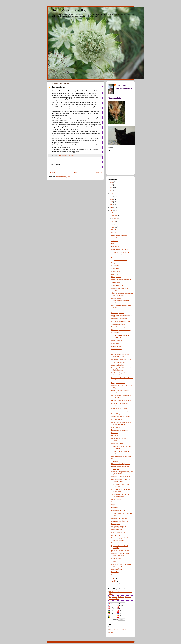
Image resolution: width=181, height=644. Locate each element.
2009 (112, 199)
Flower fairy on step (118, 313)
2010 (112, 196)
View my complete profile (124, 89)
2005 (112, 210)
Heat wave (114, 274)
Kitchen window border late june (121, 255)
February (115, 584)
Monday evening (116, 277)
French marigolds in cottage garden (122, 543)
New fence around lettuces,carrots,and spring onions (120, 300)
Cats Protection (114, 627)
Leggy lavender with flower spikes (122, 316)
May (113, 578)
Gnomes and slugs (117, 349)
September (115, 218)
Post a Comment (56, 165)
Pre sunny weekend (117, 310)
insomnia (114, 230)
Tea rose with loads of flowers (120, 252)
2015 (112, 182)
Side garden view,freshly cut (120, 521)
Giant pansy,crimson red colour (121, 330)
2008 (112, 202)
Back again (115, 232)
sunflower (114, 241)
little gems (115, 263)
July (113, 224)
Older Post (99, 172)
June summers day (117, 282)
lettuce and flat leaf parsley (120, 235)
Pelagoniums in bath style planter (121, 321)
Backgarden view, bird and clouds (122, 359)
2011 (112, 193)
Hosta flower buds (117, 340)
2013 (112, 188)
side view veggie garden (119, 510)
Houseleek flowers (117, 569)
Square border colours (118, 365)
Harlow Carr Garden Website (118, 630)
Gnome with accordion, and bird (121, 400)
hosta (113, 244)
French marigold (116, 427)
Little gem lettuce (117, 419)
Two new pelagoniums (118, 324)
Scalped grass (116, 524)
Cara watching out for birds (120, 414)
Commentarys (115, 535)
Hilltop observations (117, 530)
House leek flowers (117, 499)
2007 (112, 205)
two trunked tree (116, 238)
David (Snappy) (122, 85)
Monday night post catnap (119, 532)
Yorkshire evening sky (118, 362)
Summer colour (116, 271)
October (114, 216)
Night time (114, 505)
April (113, 581)
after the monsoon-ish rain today (121, 417)
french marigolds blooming (120, 249)
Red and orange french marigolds (121, 280)
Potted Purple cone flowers (120, 408)
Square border (116, 268)
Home (76, 172)
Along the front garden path (120, 518)
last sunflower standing (118, 327)
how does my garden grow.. (120, 430)
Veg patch (114, 561)
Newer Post (52, 172)
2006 (112, 208)
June (113, 227)
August (114, 221)
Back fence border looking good (121, 456)
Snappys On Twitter (115, 98)
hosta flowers (115, 246)
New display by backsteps (119, 318)
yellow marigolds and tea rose (120, 551)
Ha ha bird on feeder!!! (118, 443)
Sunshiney (114, 508)
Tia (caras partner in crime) (120, 411)
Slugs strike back (116, 346)
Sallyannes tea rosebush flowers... (122, 477)
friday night (115, 436)
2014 (112, 185)
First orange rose (117, 558)
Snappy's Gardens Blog (69, 10)
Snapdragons (115, 266)
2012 (112, 191)
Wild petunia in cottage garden (121, 464)
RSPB (111, 633)
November (115, 213)
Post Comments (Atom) (63, 177)
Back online (115, 572)
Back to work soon (117, 575)
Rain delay (114, 433)
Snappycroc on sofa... (118, 383)
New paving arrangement (119, 527)
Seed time (114, 502)
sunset (113, 352)
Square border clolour (118, 285)
